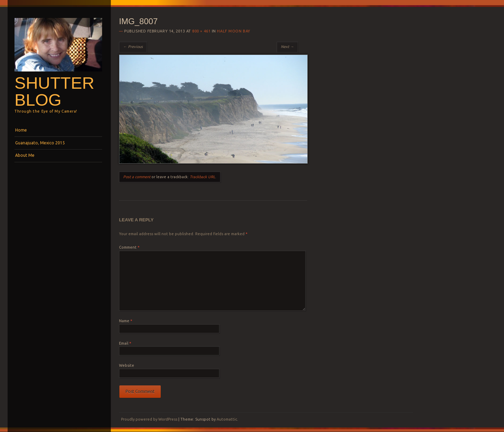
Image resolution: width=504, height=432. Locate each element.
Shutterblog (54, 91)
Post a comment (137, 177)
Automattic (227, 419)
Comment (129, 247)
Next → (287, 47)
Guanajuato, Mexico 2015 (40, 143)
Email (125, 343)
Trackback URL (202, 177)
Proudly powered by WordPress (149, 419)
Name (126, 321)
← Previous (133, 47)
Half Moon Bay (234, 31)
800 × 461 (201, 31)
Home (21, 130)
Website (127, 365)
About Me (25, 155)
